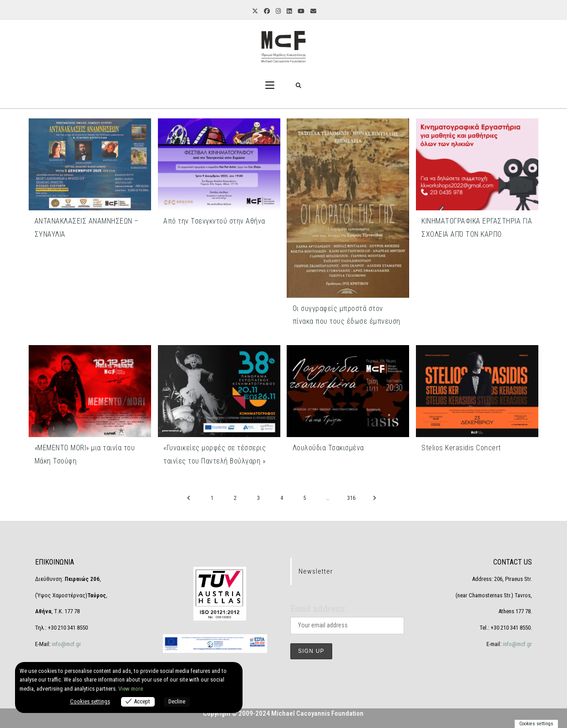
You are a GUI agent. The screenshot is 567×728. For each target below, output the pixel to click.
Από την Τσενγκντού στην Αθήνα (214, 221)
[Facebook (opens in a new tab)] (266, 12)
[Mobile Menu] (270, 86)
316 (351, 498)
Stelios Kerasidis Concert (461, 448)
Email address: (319, 609)
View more (131, 689)
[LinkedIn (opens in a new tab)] (289, 12)
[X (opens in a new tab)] (254, 12)
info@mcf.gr (66, 644)
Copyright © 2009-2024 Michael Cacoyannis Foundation (283, 713)
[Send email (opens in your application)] (313, 12)
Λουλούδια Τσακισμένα (328, 448)
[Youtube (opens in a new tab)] (300, 12)
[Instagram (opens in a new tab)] (278, 12)
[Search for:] (299, 86)
